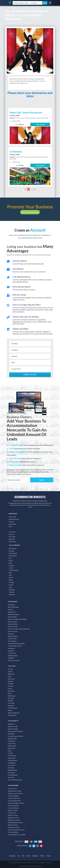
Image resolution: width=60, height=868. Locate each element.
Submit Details (30, 375)
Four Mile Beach (13, 775)
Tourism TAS (12, 813)
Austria (11, 585)
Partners (11, 522)
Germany (11, 565)
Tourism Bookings (13, 808)
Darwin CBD (12, 743)
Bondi (10, 751)
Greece (11, 578)
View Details (40, 124)
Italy (10, 558)
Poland (11, 580)
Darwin (10, 689)
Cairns (10, 693)
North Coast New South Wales (17, 619)
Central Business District (16, 736)
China (42, 856)
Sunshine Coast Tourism (15, 793)
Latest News (13, 524)
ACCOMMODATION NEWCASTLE (30, 497)
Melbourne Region (13, 614)
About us (11, 534)
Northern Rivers (13, 624)
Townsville (11, 703)
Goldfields (11, 658)
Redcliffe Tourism (13, 818)
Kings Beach (12, 758)
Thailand (11, 592)
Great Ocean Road (14, 660)
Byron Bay (11, 698)
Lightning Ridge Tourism (15, 822)
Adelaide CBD (12, 739)
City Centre (11, 765)
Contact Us (12, 532)
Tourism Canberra (13, 806)
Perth (10, 676)
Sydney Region (12, 617)
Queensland (12, 612)
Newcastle (11, 691)
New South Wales (13, 607)
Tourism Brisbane (13, 832)
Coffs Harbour (12, 715)
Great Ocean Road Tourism (16, 830)
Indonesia (12, 590)
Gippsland (11, 651)
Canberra (11, 686)
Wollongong (12, 696)
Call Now (20, 124)
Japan (10, 587)
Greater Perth (12, 639)
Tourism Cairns (12, 789)
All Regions (11, 605)
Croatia (11, 568)
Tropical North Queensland (16, 643)
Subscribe (12, 539)
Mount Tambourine (14, 713)
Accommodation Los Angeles (17, 835)
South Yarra (11, 773)
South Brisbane (13, 760)
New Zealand (13, 556)
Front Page (12, 537)
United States (13, 553)
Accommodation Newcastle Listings (30, 866)
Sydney (10, 672)
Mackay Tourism (13, 825)
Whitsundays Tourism (15, 791)
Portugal (11, 582)
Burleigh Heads (13, 770)
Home (9, 23)
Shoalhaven (11, 648)
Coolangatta (12, 763)
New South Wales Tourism (16, 803)
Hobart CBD (12, 748)
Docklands (11, 768)
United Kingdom (14, 570)
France (11, 561)
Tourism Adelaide (13, 796)
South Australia (13, 626)
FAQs (10, 527)
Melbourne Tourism (14, 820)
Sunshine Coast (13, 631)
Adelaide (11, 684)
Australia (11, 551)
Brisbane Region (13, 636)
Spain (10, 563)
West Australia (12, 622)
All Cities (11, 669)
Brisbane (11, 681)
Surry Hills (11, 777)
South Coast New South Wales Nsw (19, 629)
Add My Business (30, 212)
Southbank (11, 734)
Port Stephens (12, 641)
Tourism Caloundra (14, 827)
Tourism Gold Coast (14, 798)
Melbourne (11, 674)
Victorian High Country (15, 646)
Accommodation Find (14, 801)
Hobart (10, 710)
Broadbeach (12, 741)
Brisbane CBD (12, 746)
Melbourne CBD (13, 726)
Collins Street (12, 756)
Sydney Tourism (13, 810)
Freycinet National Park (15, 780)
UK (19, 856)
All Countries (13, 548)
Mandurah (11, 706)
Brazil (10, 573)
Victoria (10, 610)
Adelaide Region (13, 656)
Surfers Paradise (13, 729)
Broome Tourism (13, 815)
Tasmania (11, 634)
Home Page (12, 517)
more (33, 189)
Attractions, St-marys (19, 23)
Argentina (12, 594)
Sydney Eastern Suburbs (15, 731)
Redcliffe (11, 701)
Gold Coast (11, 679)
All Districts (11, 724)
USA (23, 856)
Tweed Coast (12, 653)
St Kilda (10, 753)
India (10, 575)
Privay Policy (12, 542)
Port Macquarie (13, 708)
